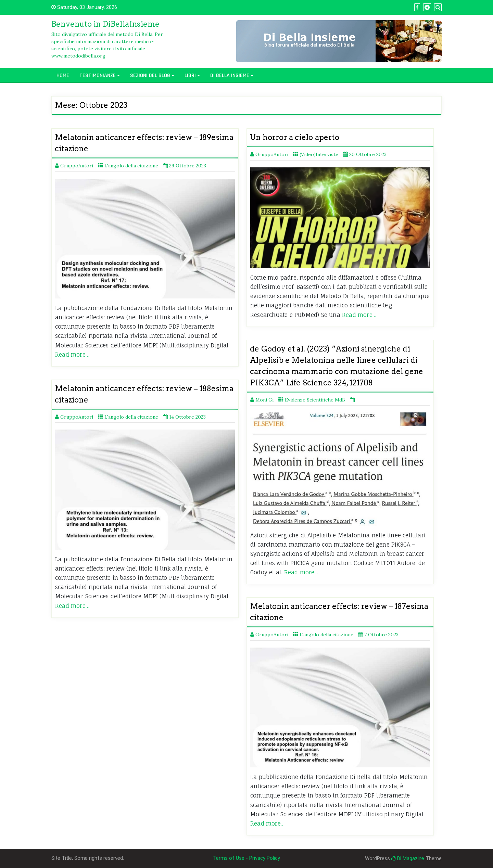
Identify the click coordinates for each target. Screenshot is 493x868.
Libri (190, 75)
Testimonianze (98, 75)
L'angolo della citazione (131, 166)
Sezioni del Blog (150, 75)
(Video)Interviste (319, 154)
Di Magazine (408, 858)
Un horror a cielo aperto (295, 137)
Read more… (72, 355)
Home (63, 75)
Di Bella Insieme (230, 75)
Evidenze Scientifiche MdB (315, 400)
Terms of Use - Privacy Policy (246, 858)
